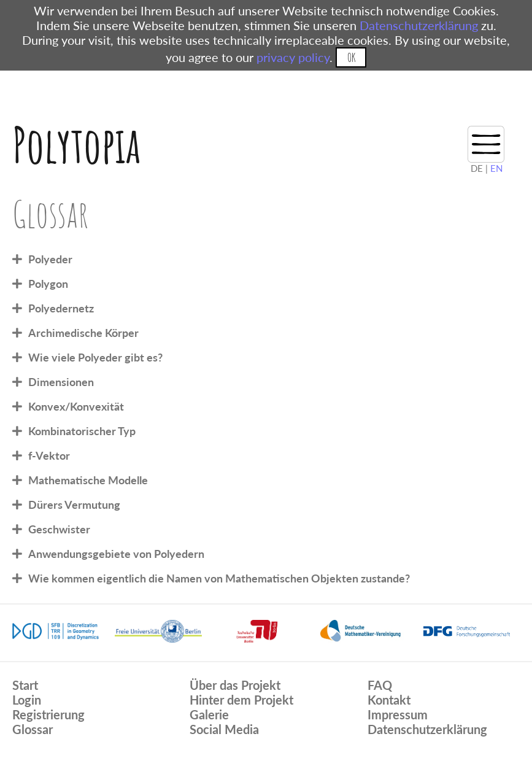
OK (351, 57)
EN (496, 168)
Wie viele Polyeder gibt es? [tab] (95, 357)
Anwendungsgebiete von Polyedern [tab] (116, 554)
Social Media (224, 729)
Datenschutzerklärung (419, 25)
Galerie (209, 714)
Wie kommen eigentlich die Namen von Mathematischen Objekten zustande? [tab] (219, 578)
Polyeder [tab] (50, 259)
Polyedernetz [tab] (61, 308)
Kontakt (389, 700)
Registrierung (48, 714)
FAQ (380, 685)
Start (25, 685)
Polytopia (76, 145)
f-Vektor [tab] (49, 455)
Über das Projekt (235, 685)
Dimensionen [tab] (61, 382)
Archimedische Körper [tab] (83, 333)
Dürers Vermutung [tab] (74, 505)
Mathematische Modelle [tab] (88, 480)
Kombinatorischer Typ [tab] (82, 431)
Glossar (33, 729)
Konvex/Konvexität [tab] (76, 406)
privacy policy (293, 57)
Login (27, 700)
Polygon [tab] (48, 284)
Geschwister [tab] (59, 529)
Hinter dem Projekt (241, 700)
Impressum (398, 714)
